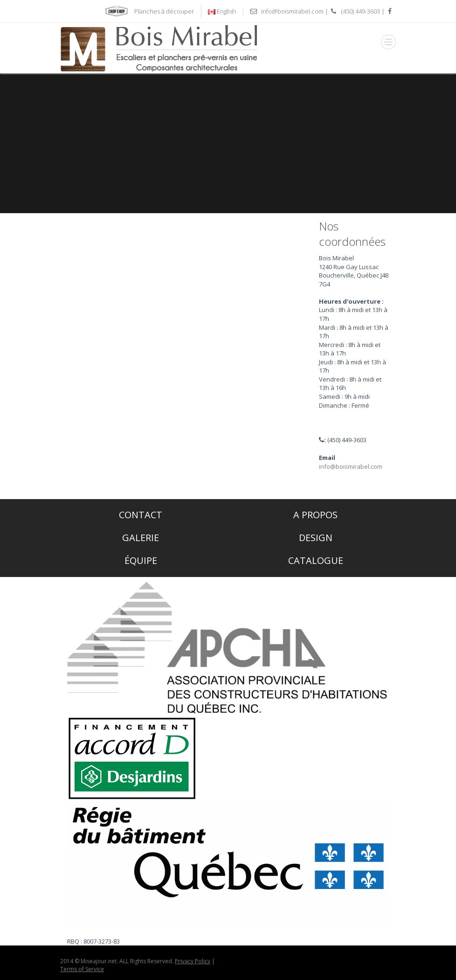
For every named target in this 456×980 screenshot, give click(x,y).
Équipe (141, 560)
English (226, 11)
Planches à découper (164, 11)
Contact (141, 515)
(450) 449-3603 (361, 11)
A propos (315, 515)
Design (316, 538)
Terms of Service (82, 969)
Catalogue (316, 560)
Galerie (141, 538)
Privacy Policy (193, 961)
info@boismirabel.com (292, 11)
